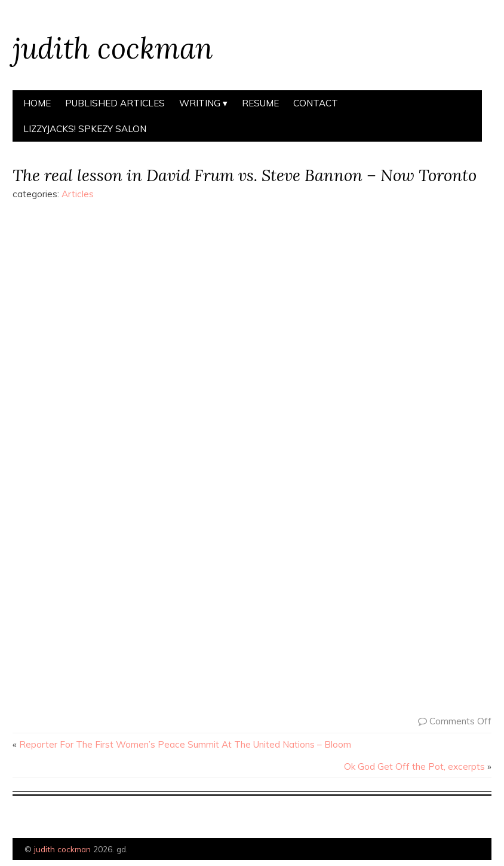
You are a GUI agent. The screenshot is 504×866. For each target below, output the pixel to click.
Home (37, 103)
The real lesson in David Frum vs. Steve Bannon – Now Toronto (245, 175)
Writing (200, 103)
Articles (78, 194)
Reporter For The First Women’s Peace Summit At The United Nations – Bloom (185, 744)
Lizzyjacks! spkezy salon (85, 129)
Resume (260, 103)
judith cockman (113, 48)
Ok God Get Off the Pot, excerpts (414, 766)
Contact (316, 103)
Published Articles (115, 103)
